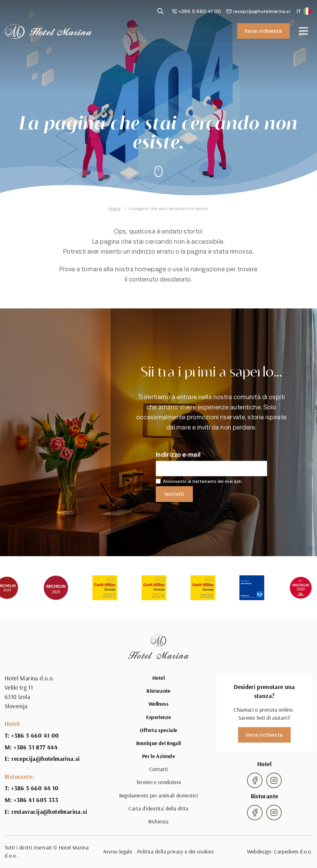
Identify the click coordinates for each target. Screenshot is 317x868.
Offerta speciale (159, 730)
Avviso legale (118, 851)
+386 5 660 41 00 (35, 735)
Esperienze (159, 717)
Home (115, 208)
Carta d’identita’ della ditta (158, 808)
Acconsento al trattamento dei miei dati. (203, 481)
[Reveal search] (160, 11)
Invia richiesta (263, 31)
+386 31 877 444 (36, 747)
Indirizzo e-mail (178, 454)
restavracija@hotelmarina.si (49, 812)
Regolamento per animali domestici (159, 795)
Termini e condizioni (159, 782)
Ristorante (158, 691)
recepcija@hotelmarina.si (46, 759)
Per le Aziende (158, 756)
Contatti (159, 769)
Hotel (158, 678)
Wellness (158, 704)
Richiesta (158, 821)
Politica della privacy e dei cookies (176, 851)
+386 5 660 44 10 (35, 788)
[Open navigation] (303, 31)
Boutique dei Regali (159, 743)
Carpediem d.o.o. (293, 851)
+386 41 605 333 (36, 800)
